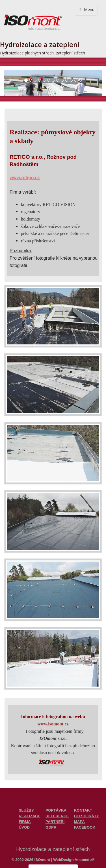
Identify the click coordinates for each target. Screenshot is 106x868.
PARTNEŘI (55, 822)
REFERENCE (57, 816)
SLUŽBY (26, 810)
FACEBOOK (85, 827)
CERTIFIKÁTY (86, 816)
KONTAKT (83, 810)
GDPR (51, 827)
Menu (86, 9)
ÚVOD (24, 827)
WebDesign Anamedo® (74, 860)
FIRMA (25, 822)
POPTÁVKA (56, 810)
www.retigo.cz (25, 178)
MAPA (79, 822)
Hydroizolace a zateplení (40, 45)
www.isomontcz (53, 724)
